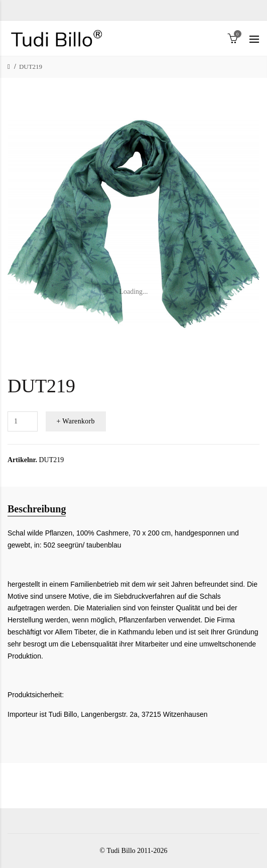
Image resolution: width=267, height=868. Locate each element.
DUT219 (31, 67)
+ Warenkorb (76, 421)
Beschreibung (37, 509)
